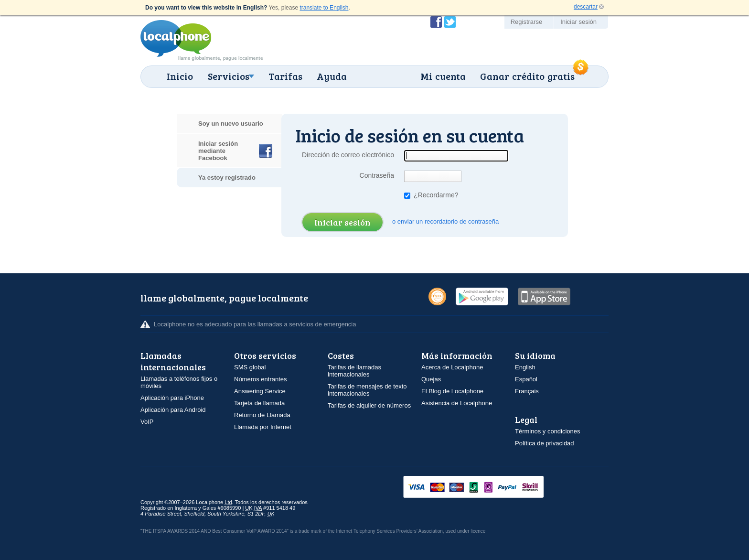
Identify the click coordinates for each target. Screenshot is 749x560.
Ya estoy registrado (227, 178)
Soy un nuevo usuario (231, 124)
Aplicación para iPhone (172, 398)
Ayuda (332, 76)
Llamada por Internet (263, 427)
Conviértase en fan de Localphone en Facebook (436, 22)
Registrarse (526, 22)
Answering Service (260, 391)
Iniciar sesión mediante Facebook (218, 151)
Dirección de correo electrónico (348, 155)
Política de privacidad (545, 443)
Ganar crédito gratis (527, 76)
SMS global (250, 367)
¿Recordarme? (431, 195)
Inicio (180, 76)
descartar (586, 7)
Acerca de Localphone (452, 367)
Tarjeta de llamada (259, 403)
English (525, 367)
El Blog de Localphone (452, 391)
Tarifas (285, 76)
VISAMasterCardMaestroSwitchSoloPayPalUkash (487, 488)
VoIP (147, 422)
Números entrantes (261, 379)
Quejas (431, 379)
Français (527, 391)
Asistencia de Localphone (457, 403)
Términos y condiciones (548, 431)
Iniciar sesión (578, 22)
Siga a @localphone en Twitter (450, 22)
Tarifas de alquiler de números (369, 405)
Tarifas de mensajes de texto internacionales (367, 390)
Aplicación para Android (173, 410)
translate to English (324, 8)
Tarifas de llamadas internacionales (354, 371)
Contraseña (377, 175)
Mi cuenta (443, 76)
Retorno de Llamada (262, 415)
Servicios (229, 76)
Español (526, 379)
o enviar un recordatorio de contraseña (445, 221)
